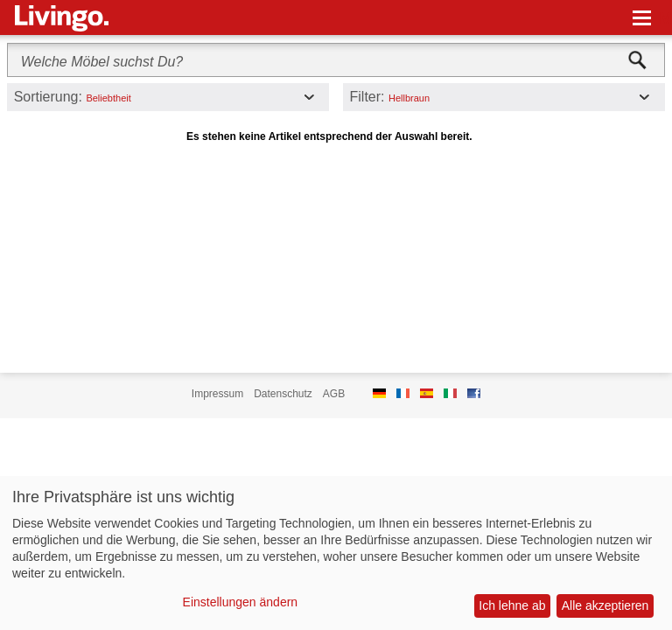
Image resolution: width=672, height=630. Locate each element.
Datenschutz (283, 394)
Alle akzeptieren (605, 605)
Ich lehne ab (512, 605)
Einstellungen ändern (241, 602)
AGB (334, 394)
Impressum (217, 394)
